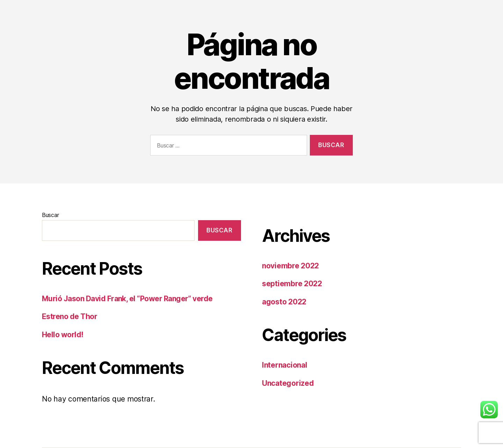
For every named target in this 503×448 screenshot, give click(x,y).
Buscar (50, 215)
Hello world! (63, 335)
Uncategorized (288, 383)
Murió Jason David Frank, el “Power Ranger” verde (127, 299)
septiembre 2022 (292, 284)
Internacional (285, 365)
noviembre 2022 (290, 266)
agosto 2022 (284, 302)
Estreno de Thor (70, 316)
